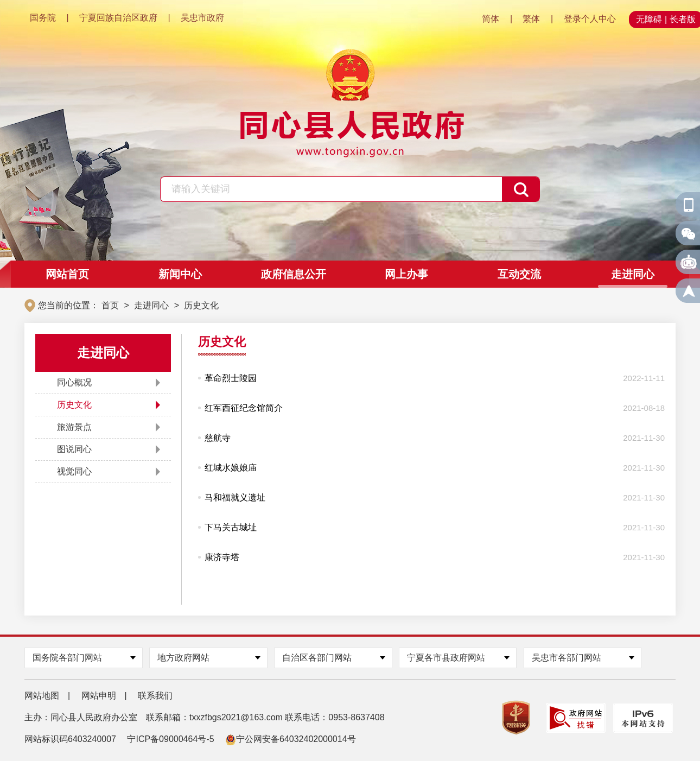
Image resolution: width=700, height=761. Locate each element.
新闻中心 (180, 274)
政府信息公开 (294, 274)
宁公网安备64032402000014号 (291, 739)
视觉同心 (74, 471)
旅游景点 (74, 427)
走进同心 (633, 274)
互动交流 (519, 274)
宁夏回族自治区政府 (118, 18)
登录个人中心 (590, 19)
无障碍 (649, 19)
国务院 (43, 18)
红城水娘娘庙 (231, 468)
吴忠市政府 (202, 18)
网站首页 (67, 274)
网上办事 (406, 274)
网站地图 (42, 696)
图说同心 (74, 449)
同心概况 (74, 382)
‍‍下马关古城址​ (231, 527)
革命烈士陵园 (231, 378)
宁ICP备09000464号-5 (170, 739)
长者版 (683, 19)
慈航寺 (218, 438)
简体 (491, 19)
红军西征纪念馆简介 (244, 408)
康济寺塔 (222, 557)
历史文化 (201, 305)
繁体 (531, 19)
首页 (110, 305)
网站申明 (99, 696)
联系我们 (155, 696)
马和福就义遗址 (235, 497)
